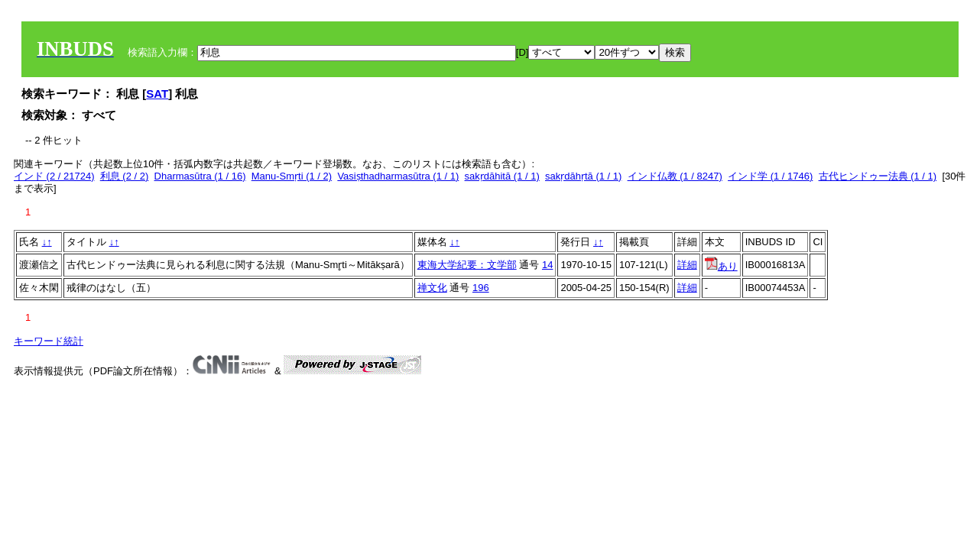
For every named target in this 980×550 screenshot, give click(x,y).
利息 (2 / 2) (125, 176)
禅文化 (432, 288)
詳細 (687, 265)
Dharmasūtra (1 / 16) (200, 176)
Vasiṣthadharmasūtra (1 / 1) (398, 176)
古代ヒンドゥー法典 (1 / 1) (878, 176)
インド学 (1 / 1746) (770, 176)
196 (481, 288)
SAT (157, 94)
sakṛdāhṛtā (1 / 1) (583, 176)
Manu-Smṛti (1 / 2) (292, 176)
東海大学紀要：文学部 (467, 265)
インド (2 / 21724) (54, 176)
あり (721, 266)
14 (547, 265)
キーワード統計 (49, 341)
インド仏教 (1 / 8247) (675, 176)
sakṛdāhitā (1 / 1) (502, 176)
